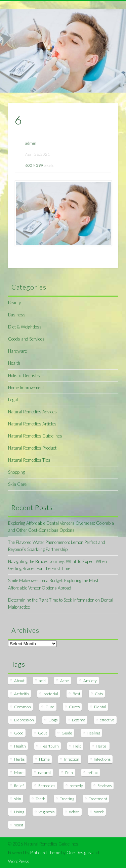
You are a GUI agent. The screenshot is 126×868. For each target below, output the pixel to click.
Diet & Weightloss (25, 327)
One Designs (79, 853)
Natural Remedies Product (32, 448)
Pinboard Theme (45, 853)
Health (14, 363)
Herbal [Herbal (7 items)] (102, 746)
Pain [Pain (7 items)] (69, 773)
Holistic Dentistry (24, 375)
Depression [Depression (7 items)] (24, 720)
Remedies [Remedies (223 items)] (47, 786)
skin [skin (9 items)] (18, 799)
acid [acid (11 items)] (42, 681)
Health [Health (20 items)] (20, 746)
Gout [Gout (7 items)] (43, 733)
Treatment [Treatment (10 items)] (98, 799)
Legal (13, 400)
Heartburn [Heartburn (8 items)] (50, 746)
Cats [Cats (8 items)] (99, 694)
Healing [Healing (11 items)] (93, 733)
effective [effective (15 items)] (107, 720)
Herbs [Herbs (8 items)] (19, 759)
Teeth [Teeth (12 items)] (40, 799)
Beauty (14, 303)
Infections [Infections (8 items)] (102, 759)
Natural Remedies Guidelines (35, 436)
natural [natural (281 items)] (44, 773)
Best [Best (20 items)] (76, 694)
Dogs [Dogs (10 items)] (53, 720)
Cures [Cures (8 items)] (74, 707)
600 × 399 (34, 165)
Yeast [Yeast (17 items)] (19, 825)
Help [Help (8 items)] (77, 746)
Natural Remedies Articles (32, 424)
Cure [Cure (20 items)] (50, 707)
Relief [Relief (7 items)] (19, 786)
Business (17, 315)
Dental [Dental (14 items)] (100, 707)
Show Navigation (102, 60)
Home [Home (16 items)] (44, 759)
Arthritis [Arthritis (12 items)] (22, 694)
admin (31, 143)
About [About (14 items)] (19, 681)
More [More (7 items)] (19, 773)
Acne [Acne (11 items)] (65, 681)
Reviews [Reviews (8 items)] (104, 786)
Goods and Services (26, 339)
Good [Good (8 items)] (19, 733)
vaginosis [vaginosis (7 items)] (47, 812)
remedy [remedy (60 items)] (76, 786)
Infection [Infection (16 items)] (72, 759)
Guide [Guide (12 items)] (67, 733)
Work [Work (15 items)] (99, 812)
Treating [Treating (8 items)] (67, 799)
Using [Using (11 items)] (19, 812)
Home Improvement (26, 388)
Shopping (16, 472)
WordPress (19, 861)
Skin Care (17, 484)
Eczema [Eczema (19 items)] (79, 720)
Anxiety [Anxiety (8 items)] (90, 681)
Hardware (17, 351)
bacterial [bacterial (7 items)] (51, 694)
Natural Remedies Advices (32, 412)
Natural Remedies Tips (29, 460)
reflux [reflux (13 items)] (93, 773)
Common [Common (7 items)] (23, 707)
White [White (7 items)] (74, 812)
